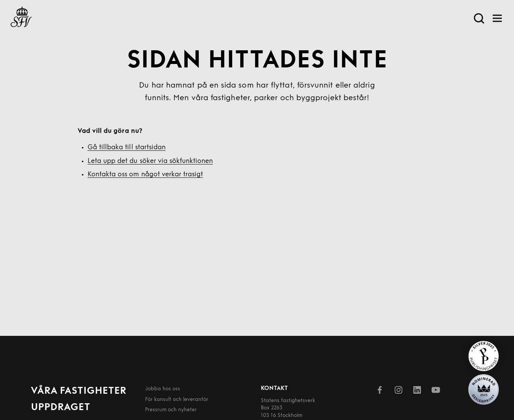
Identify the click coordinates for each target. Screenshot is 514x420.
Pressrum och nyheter (171, 410)
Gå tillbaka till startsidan (127, 148)
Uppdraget (61, 408)
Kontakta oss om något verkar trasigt (145, 175)
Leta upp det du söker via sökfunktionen (150, 161)
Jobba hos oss (163, 389)
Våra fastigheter (79, 391)
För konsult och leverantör (177, 400)
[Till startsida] (21, 18)
